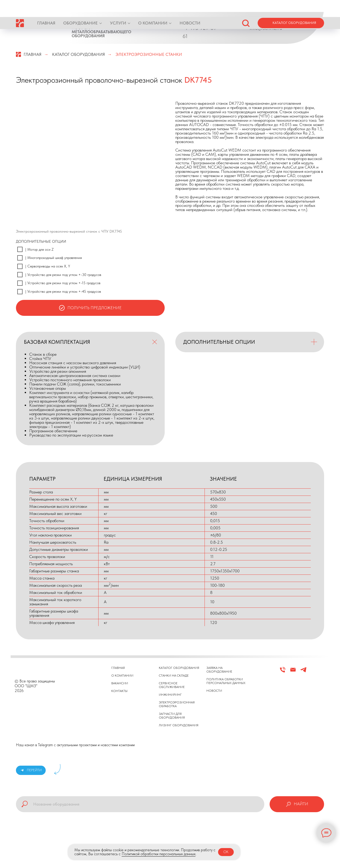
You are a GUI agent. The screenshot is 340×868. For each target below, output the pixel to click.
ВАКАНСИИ (120, 683)
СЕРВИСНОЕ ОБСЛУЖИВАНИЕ (172, 685)
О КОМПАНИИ (153, 6)
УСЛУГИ (118, 6)
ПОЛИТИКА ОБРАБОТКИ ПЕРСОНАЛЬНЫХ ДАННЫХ (226, 681)
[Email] (293, 672)
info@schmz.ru (266, 28)
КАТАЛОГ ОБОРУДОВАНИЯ (78, 54)
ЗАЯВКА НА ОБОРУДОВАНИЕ (219, 670)
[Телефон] (283, 672)
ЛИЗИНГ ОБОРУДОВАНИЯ (179, 725)
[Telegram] (303, 672)
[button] (246, 6)
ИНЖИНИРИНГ (170, 695)
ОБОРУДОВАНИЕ (80, 6)
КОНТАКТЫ (119, 691)
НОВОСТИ (190, 6)
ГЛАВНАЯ (46, 6)
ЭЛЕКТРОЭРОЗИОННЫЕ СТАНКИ (149, 54)
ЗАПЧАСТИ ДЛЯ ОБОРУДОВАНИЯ (172, 716)
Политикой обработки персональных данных (159, 854)
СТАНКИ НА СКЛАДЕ (174, 676)
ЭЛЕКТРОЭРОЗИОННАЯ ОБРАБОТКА (177, 704)
